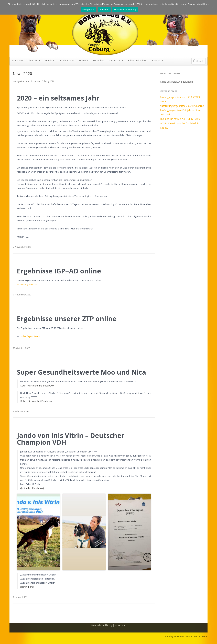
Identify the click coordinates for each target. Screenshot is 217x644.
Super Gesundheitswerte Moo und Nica (82, 372)
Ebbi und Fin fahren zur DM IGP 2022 (180, 119)
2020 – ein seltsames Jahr (58, 98)
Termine (83, 60)
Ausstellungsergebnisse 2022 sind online (182, 106)
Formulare (99, 60)
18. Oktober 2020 (21, 348)
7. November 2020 (22, 247)
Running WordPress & (176, 636)
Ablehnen (104, 10)
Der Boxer (116, 60)
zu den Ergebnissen (27, 284)
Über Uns (34, 60)
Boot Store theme (198, 636)
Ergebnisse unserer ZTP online (67, 319)
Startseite (17, 60)
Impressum (120, 625)
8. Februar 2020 (21, 411)
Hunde (50, 60)
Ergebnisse (67, 60)
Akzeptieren (88, 10)
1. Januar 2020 (20, 597)
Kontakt (157, 60)
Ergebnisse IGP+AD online (59, 271)
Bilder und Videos (137, 60)
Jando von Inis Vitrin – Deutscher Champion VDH (71, 439)
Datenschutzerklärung (102, 625)
